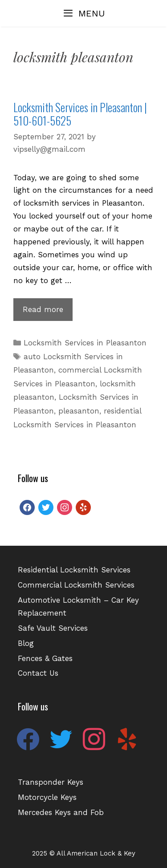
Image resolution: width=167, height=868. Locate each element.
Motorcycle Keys (47, 797)
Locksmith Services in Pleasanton (85, 343)
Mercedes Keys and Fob (61, 812)
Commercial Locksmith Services (76, 585)
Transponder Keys (51, 782)
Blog (26, 643)
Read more (48, 312)
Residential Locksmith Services (74, 570)
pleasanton (79, 411)
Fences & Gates (45, 658)
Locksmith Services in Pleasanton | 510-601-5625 (80, 114)
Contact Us (38, 673)
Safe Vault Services (53, 628)
